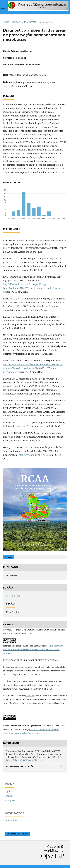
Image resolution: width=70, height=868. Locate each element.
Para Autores (11, 820)
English (8, 791)
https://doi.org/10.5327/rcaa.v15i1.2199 (28, 75)
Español (9, 796)
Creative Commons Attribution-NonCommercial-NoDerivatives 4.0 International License (33, 650)
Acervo (16, 22)
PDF (10, 557)
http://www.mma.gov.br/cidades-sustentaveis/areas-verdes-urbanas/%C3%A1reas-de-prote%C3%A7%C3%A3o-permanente (33, 368)
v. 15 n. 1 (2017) (29, 22)
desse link (30, 696)
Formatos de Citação (20, 766)
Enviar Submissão (17, 834)
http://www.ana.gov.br (30, 455)
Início (6, 22)
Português (10, 800)
